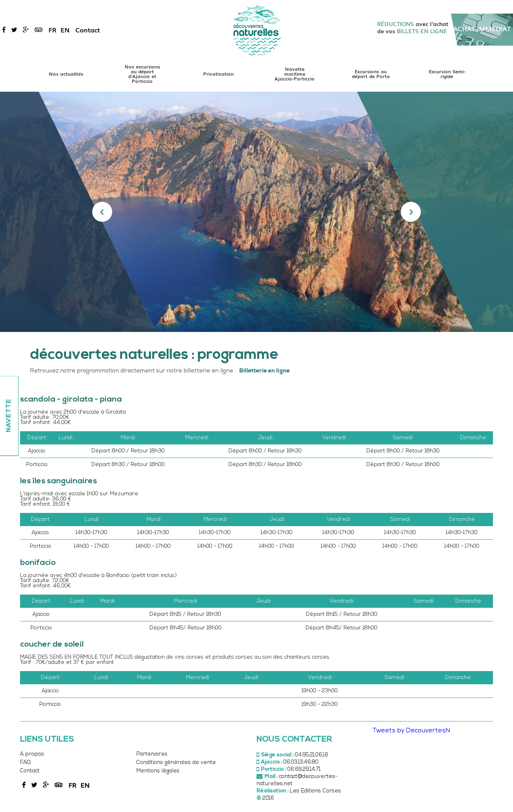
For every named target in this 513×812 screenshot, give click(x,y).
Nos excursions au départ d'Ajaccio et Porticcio (142, 74)
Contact (88, 30)
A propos (32, 754)
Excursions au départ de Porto (371, 74)
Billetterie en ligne (265, 371)
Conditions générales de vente (176, 763)
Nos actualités (66, 74)
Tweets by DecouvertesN (411, 731)
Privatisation (218, 74)
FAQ (25, 763)
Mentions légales (158, 771)
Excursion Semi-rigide (447, 74)
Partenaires (152, 754)
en (65, 30)
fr (53, 30)
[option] (257, 212)
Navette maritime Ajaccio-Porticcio (295, 74)
